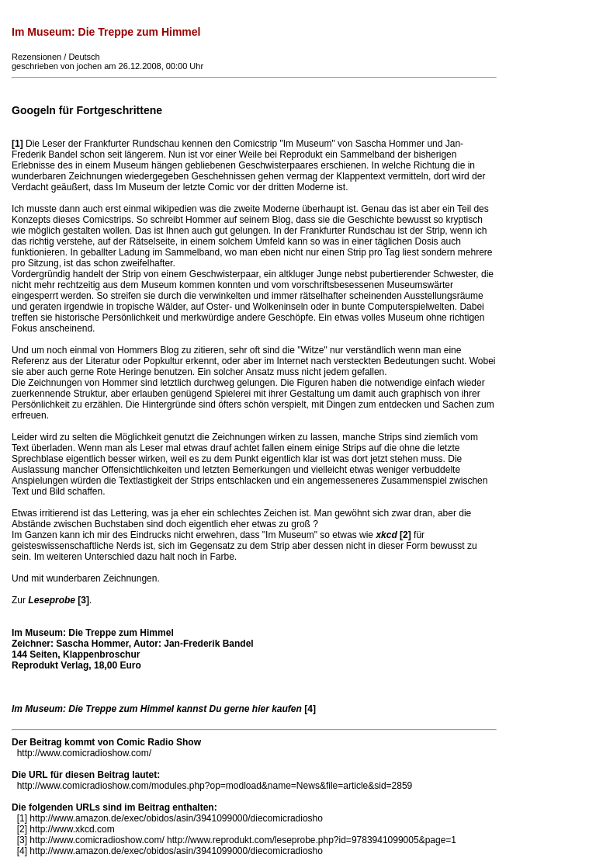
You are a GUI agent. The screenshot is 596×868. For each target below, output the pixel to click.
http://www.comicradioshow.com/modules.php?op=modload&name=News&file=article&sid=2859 (215, 786)
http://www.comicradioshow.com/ (84, 753)
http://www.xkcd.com (72, 829)
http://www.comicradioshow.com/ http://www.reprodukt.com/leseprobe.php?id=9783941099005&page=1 (243, 840)
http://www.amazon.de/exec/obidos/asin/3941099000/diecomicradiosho (176, 818)
